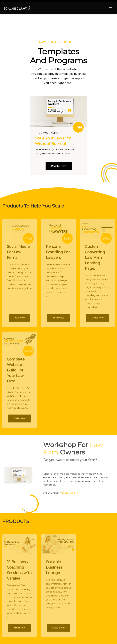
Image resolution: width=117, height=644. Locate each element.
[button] (59, 166)
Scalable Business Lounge (54, 569)
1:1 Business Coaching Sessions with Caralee (19, 572)
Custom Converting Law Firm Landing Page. (95, 259)
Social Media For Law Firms (18, 254)
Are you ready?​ (61, 496)
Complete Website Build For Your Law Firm (16, 372)
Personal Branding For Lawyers (58, 254)
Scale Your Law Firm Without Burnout (53, 141)
